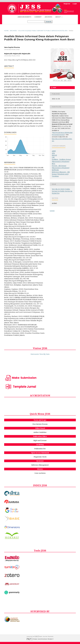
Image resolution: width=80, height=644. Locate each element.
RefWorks (55, 170)
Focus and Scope (40, 420)
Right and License (40, 440)
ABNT (54, 151)
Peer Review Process (40, 424)
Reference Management (40, 465)
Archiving (40, 445)
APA (53, 153)
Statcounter (35, 354)
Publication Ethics (40, 436)
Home (6, 31)
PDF (54, 88)
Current (38, 17)
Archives (48, 17)
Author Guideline (40, 432)
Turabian (55, 176)
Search (49, 22)
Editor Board (40, 428)
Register (67, 4)
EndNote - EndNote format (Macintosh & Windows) (61, 160)
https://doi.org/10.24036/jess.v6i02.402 (22, 60)
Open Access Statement (40, 453)
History (40, 469)
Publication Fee (40, 449)
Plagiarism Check (40, 457)
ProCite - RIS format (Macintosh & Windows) (61, 167)
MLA (53, 164)
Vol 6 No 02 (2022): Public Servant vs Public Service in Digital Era (43, 31)
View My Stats (44, 354)
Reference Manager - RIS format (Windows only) (61, 173)
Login (75, 4)
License (52, 211)
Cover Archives (40, 473)
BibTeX (54, 155)
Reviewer (40, 461)
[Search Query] (36, 22)
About (58, 17)
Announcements (24, 17)
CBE (53, 157)
